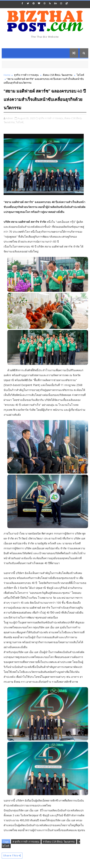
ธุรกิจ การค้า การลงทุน (26, 75)
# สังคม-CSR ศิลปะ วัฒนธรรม (59, 842)
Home (7, 75)
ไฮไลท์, (20, 122)
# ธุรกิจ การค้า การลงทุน (26, 842)
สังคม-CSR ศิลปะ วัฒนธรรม (58, 75)
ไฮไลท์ (80, 75)
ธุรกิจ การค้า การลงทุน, (51, 118)
